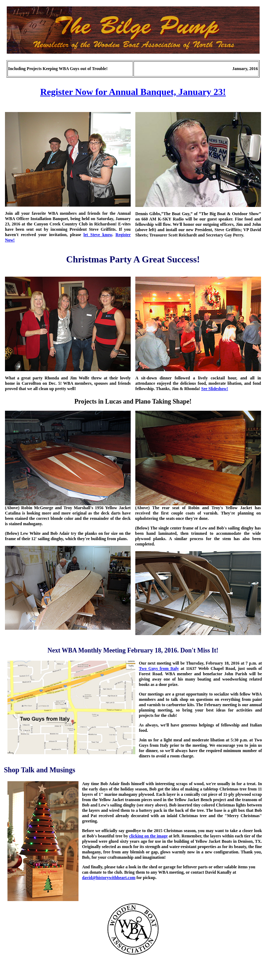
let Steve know (98, 235)
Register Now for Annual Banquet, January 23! (133, 92)
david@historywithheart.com (109, 878)
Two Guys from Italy (159, 669)
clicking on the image (149, 836)
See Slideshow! (215, 389)
